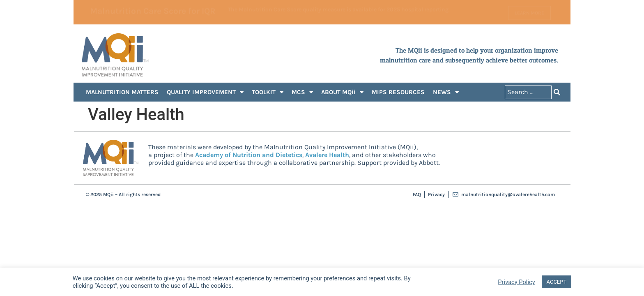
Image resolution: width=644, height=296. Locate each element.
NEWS (446, 92)
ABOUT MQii (342, 92)
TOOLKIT (268, 92)
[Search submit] (557, 92)
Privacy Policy (516, 282)
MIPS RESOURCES (398, 92)
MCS (302, 92)
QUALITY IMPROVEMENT (205, 92)
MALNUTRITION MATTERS (122, 92)
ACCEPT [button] (557, 282)
